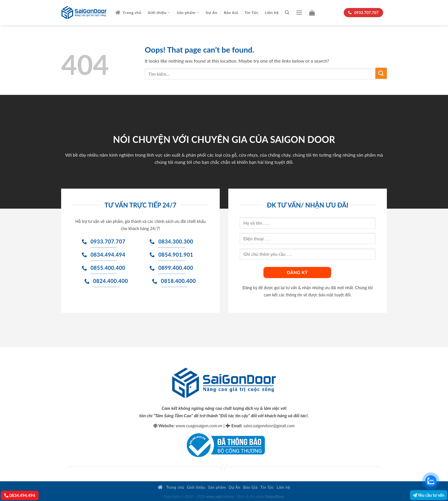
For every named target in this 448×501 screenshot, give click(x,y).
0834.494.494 (20, 495)
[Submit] (381, 73)
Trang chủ (128, 13)
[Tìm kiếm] (287, 13)
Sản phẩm (188, 12)
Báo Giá (231, 13)
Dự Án (212, 13)
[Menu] (299, 12)
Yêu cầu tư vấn (429, 495)
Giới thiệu (159, 12)
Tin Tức (252, 13)
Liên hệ (272, 13)
